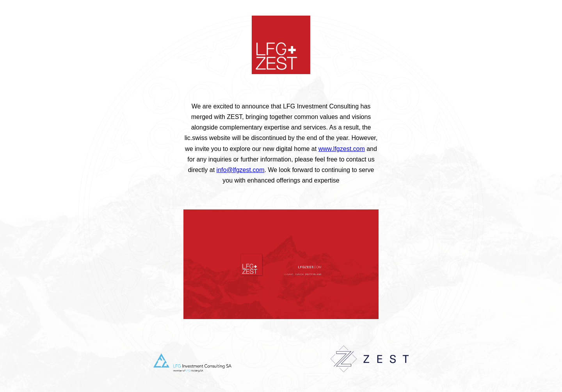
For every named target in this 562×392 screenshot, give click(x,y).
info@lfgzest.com (241, 170)
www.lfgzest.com (342, 149)
